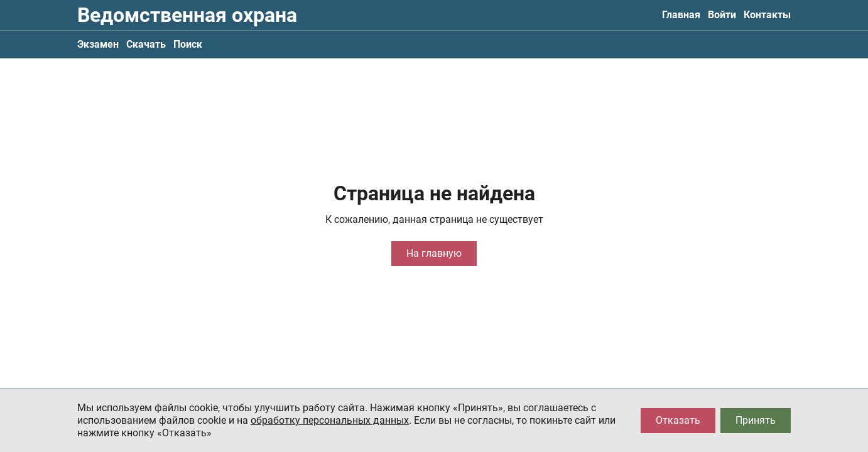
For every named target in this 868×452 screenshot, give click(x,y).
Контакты (767, 15)
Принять (756, 420)
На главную (434, 253)
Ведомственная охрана (187, 15)
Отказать (678, 420)
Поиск (188, 44)
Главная (681, 15)
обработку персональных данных (330, 420)
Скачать (146, 44)
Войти (722, 15)
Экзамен (98, 44)
